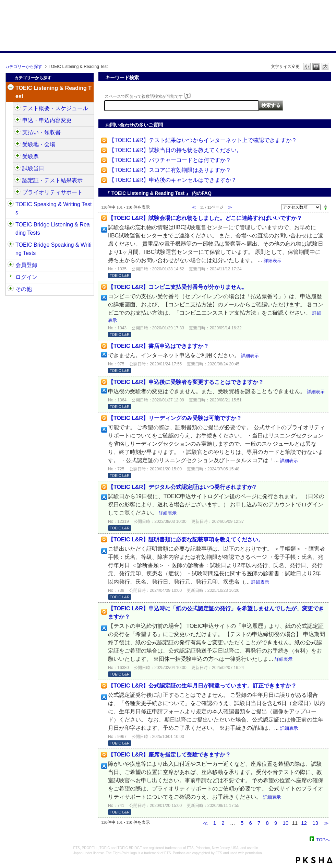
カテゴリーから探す (24, 67)
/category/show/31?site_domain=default (11, 88)
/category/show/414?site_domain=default (17, 120)
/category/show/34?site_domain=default (11, 245)
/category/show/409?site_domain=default (17, 108)
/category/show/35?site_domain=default (11, 289)
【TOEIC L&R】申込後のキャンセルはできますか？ (173, 180)
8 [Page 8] (267, 823)
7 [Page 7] (259, 823)
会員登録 (26, 265)
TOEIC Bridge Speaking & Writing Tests (53, 249)
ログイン (26, 277)
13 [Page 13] (315, 823)
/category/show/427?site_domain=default (17, 144)
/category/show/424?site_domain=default (17, 132)
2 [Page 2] (223, 823)
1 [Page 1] (215, 823)
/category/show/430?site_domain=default (17, 156)
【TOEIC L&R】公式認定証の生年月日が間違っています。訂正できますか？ (202, 686)
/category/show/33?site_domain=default (11, 225)
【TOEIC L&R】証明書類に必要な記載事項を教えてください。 (186, 539)
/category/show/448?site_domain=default (17, 192)
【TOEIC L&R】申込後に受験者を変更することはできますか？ (186, 382)
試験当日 (33, 168)
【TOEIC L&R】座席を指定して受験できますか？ (169, 755)
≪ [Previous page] (205, 823)
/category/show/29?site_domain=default (11, 265)
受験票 (31, 156)
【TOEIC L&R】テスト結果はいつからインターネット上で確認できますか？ (203, 140)
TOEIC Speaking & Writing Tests (53, 208)
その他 (24, 289)
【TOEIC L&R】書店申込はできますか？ (158, 346)
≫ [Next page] (326, 823)
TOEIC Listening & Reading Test (53, 92)
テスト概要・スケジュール (55, 108)
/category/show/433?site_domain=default (17, 168)
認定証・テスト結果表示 (52, 180)
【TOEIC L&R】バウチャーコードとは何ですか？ (170, 160)
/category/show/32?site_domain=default (11, 204)
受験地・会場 (39, 144)
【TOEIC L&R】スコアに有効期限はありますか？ (170, 170)
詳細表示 (273, 261)
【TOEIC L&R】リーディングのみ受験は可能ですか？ (175, 418)
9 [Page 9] (276, 823)
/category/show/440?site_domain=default (17, 180)
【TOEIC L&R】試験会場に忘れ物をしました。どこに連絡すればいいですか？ (205, 218)
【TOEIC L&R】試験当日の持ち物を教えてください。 (176, 150)
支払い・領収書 (41, 132)
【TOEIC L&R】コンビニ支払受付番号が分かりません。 (178, 287)
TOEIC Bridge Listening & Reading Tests (53, 229)
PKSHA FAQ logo (314, 860)
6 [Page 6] (251, 823)
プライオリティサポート (52, 192)
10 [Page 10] (286, 823)
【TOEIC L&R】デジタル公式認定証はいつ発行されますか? (182, 487)
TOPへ (323, 839)
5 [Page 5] (242, 823)
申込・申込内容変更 (47, 120)
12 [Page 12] (304, 823)
